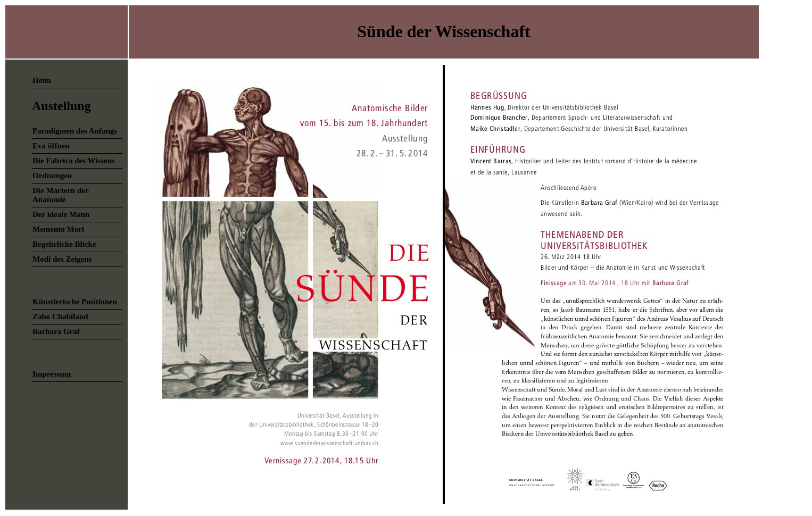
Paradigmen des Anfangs (75, 131)
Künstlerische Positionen (75, 302)
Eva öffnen (51, 146)
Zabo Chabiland (60, 317)
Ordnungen (52, 176)
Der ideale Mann (61, 214)
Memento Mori (58, 229)
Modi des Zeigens (62, 259)
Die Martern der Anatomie (61, 195)
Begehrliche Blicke (64, 244)
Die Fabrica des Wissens (74, 161)
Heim (42, 80)
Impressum (52, 374)
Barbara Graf (56, 331)
